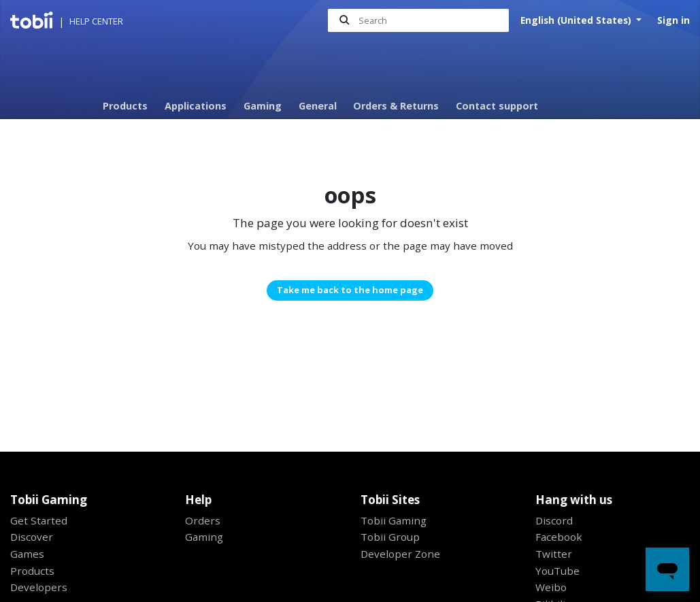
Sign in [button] (673, 20)
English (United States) (577, 20)
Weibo (551, 587)
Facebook (559, 537)
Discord (554, 520)
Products (125, 106)
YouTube (557, 571)
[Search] (418, 21)
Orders (203, 520)
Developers (39, 587)
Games (27, 554)
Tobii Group (390, 537)
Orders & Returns (396, 106)
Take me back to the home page (350, 290)
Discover (32, 537)
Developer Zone (400, 554)
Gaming (263, 106)
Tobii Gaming (394, 520)
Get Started (39, 520)
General (318, 106)
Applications (196, 106)
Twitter (554, 554)
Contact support (497, 106)
